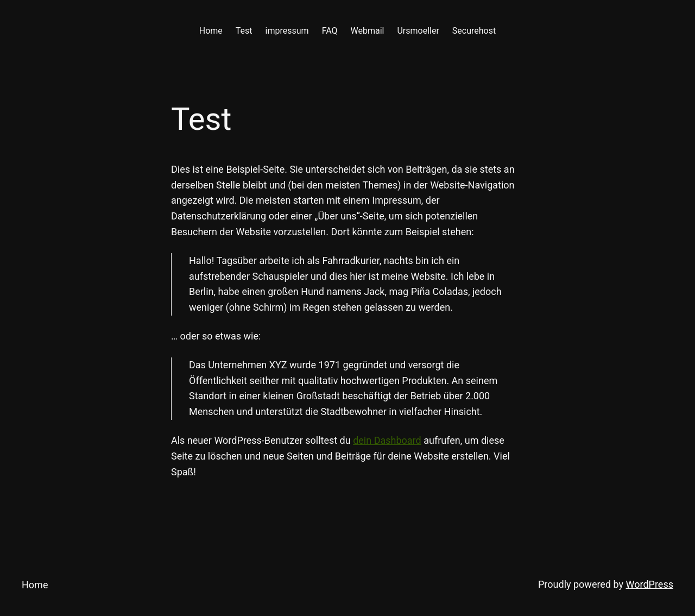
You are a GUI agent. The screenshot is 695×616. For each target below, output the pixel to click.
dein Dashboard (387, 440)
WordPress (650, 584)
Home (35, 585)
